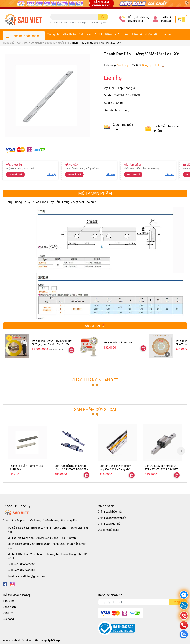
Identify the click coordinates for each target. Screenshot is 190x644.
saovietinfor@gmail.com (31, 576)
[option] (27, 451)
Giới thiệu (69, 34)
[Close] (187, 3)
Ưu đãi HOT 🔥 (95, 326)
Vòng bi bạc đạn (59, 23)
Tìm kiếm (9, 601)
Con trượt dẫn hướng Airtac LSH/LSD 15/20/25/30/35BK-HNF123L (72, 469)
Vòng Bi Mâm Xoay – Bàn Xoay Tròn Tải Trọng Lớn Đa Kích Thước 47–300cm (52, 344)
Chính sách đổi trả (90, 34)
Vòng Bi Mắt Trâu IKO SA (118, 342)
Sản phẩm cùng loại (95, 409)
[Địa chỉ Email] (142, 602)
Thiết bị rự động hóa (79, 23)
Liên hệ (137, 34)
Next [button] (181, 451)
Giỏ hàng (8, 619)
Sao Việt (33, 640)
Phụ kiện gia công (100, 23)
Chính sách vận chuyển (112, 518)
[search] (103, 17)
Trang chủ (54, 34)
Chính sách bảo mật (110, 512)
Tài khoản (167, 17)
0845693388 (135, 21)
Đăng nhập (166, 21)
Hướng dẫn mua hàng (159, 34)
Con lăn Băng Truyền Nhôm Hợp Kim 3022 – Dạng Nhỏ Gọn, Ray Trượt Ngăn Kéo (115, 469)
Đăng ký (8, 613)
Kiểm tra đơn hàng (117, 34)
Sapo (58, 640)
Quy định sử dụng (108, 530)
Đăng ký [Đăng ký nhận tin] (178, 602)
